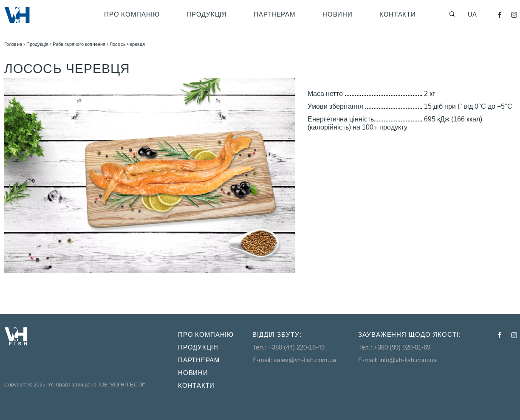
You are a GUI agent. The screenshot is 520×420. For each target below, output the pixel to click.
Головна (13, 44)
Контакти (398, 14)
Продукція (206, 14)
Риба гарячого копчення (79, 44)
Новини (337, 14)
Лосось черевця (127, 44)
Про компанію (132, 14)
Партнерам (274, 14)
